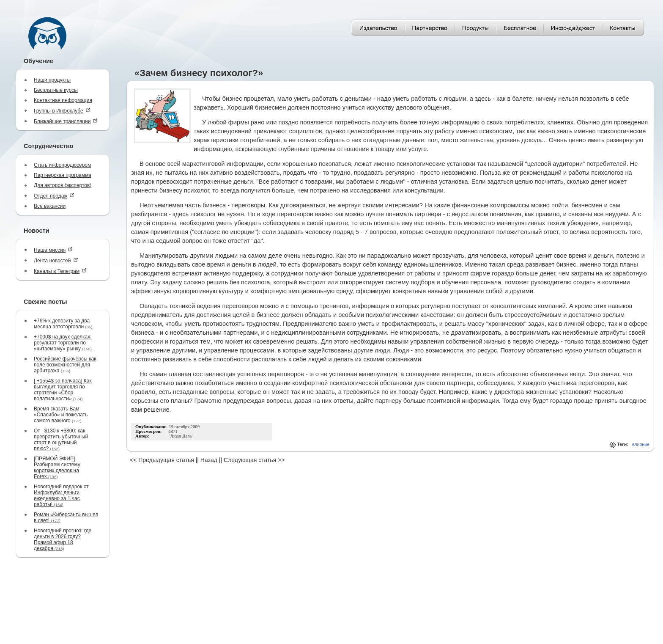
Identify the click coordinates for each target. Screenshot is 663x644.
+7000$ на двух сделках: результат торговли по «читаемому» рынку (63, 343)
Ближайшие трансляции (66, 121)
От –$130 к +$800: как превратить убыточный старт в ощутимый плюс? (61, 440)
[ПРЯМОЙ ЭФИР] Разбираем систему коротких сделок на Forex (57, 468)
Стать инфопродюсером (62, 165)
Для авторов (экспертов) (63, 185)
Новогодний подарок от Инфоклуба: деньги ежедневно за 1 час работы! (61, 495)
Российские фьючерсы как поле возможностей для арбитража (65, 365)
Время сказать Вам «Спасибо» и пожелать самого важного (61, 415)
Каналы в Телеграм (60, 271)
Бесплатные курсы (56, 90)
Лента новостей (56, 260)
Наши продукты (52, 80)
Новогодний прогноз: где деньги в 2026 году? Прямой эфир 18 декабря (63, 539)
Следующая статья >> (254, 460)
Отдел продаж (54, 196)
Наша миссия (53, 250)
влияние (641, 444)
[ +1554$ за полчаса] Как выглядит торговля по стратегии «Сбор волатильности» (63, 390)
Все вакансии (50, 206)
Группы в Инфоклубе (62, 111)
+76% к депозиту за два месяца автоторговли (63, 324)
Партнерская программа (63, 175)
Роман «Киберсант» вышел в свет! (66, 517)
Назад (209, 460)
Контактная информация (63, 100)
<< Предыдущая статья (162, 460)
